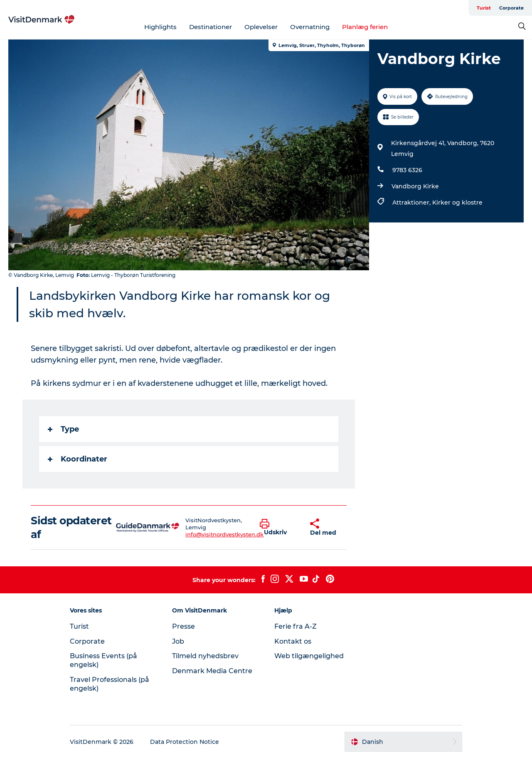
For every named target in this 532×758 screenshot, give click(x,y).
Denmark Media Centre (212, 671)
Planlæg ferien (365, 27)
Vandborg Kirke (415, 186)
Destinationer (211, 27)
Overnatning (310, 27)
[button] (279, 528)
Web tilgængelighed (309, 656)
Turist (484, 8)
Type (63, 429)
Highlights (160, 27)
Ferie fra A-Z (296, 626)
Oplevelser (261, 27)
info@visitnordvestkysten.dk (224, 534)
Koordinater (78, 459)
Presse (183, 626)
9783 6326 (407, 170)
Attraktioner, (412, 202)
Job (178, 641)
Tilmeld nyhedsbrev (205, 656)
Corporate (511, 8)
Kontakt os (293, 641)
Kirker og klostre (457, 202)
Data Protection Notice (185, 742)
